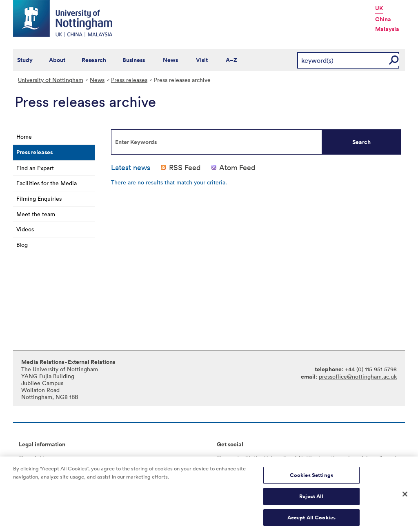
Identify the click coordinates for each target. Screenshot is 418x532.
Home (24, 136)
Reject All (311, 498)
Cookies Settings (311, 478)
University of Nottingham (51, 80)
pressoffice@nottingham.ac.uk (358, 376)
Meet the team (36, 214)
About (57, 60)
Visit (202, 60)
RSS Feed (185, 167)
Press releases (129, 80)
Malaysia (387, 29)
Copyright (32, 458)
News (170, 60)
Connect (228, 458)
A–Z (231, 60)
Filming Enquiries (39, 198)
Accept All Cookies (311, 520)
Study (25, 60)
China (383, 19)
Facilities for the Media (47, 183)
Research (94, 60)
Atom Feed (237, 167)
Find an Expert (35, 168)
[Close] (405, 497)
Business (134, 60)
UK (379, 8)
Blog (22, 245)
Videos (25, 229)
